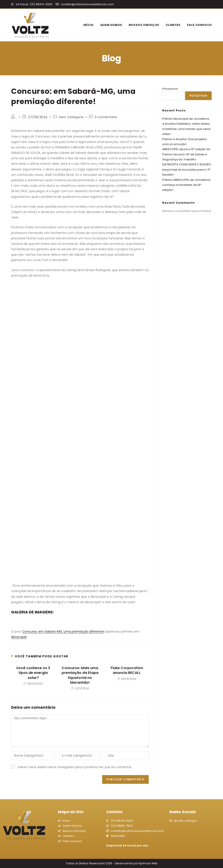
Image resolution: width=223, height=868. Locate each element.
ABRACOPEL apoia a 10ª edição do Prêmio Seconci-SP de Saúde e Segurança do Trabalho (186, 154)
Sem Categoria (71, 117)
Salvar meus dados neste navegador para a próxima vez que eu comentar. (75, 767)
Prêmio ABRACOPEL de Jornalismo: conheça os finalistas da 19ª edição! (187, 185)
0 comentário (106, 117)
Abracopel (19, 637)
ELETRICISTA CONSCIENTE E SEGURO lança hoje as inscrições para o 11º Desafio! (187, 170)
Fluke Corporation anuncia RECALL (127, 670)
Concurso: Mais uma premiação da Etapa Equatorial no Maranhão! (80, 675)
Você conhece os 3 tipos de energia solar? (33, 673)
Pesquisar (170, 89)
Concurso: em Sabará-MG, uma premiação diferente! (63, 631)
